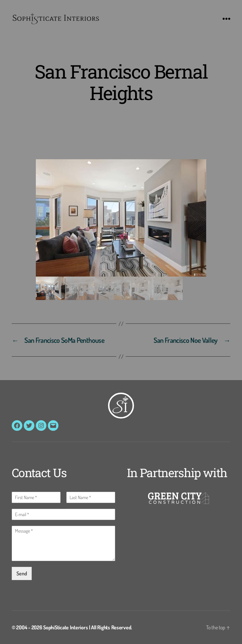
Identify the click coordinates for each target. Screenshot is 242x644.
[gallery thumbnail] (51, 288)
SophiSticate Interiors (65, 627)
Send (22, 573)
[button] (121, 218)
